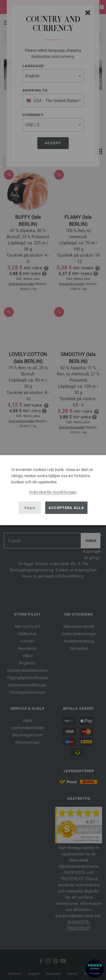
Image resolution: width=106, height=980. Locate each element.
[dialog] (53, 490)
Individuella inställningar (53, 492)
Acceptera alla (66, 508)
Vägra (30, 508)
